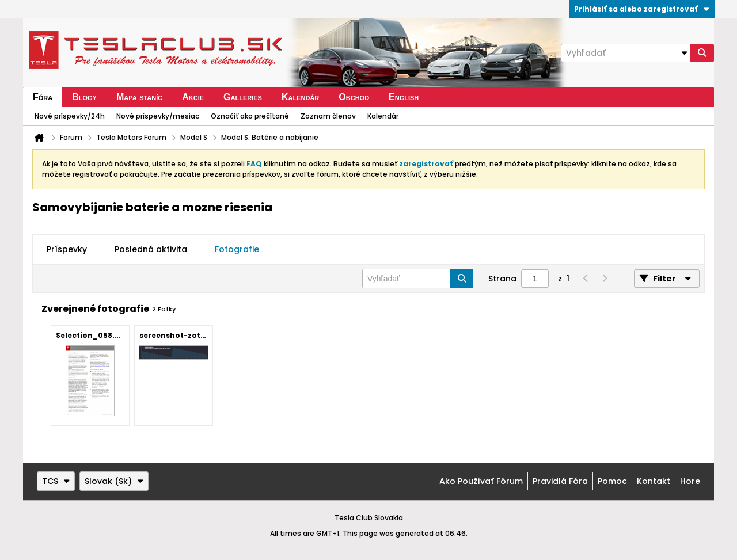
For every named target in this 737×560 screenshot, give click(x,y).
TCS (56, 481)
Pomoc (612, 481)
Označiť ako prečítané (250, 116)
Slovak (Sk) (114, 481)
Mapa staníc (139, 97)
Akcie (193, 97)
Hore (690, 481)
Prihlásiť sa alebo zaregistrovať (642, 9)
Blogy (84, 97)
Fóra (43, 97)
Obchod (354, 97)
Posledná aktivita (151, 249)
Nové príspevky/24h (70, 116)
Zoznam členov (328, 116)
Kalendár (300, 97)
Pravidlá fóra (560, 481)
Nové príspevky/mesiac (158, 116)
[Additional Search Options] (684, 53)
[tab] (67, 250)
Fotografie (237, 249)
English (404, 97)
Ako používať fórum (481, 481)
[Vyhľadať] (625, 53)
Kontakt (654, 481)
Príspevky (67, 249)
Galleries (243, 97)
